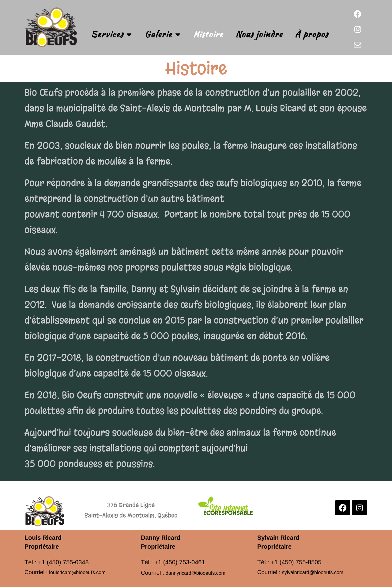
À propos (312, 34)
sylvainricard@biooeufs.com (313, 572)
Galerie (163, 34)
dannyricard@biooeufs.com (196, 573)
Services (112, 34)
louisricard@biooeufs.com (77, 572)
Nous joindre (259, 34)
